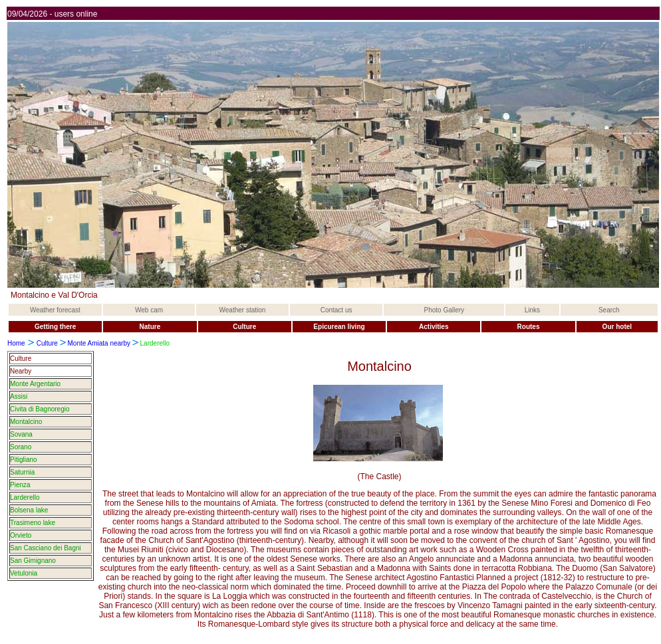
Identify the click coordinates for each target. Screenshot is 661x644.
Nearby (21, 371)
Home (16, 343)
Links (532, 310)
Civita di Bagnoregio (40, 409)
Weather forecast (55, 310)
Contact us (336, 310)
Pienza (20, 485)
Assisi (19, 396)
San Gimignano (33, 561)
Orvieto (21, 535)
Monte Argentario (35, 384)
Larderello (25, 497)
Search (609, 310)
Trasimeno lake (33, 523)
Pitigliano (24, 460)
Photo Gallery (445, 310)
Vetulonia (24, 573)
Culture (47, 343)
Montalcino (26, 422)
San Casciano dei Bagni (46, 548)
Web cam (149, 310)
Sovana (21, 434)
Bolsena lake (29, 510)
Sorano (21, 447)
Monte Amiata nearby (99, 343)
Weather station (243, 310)
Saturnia (22, 472)
